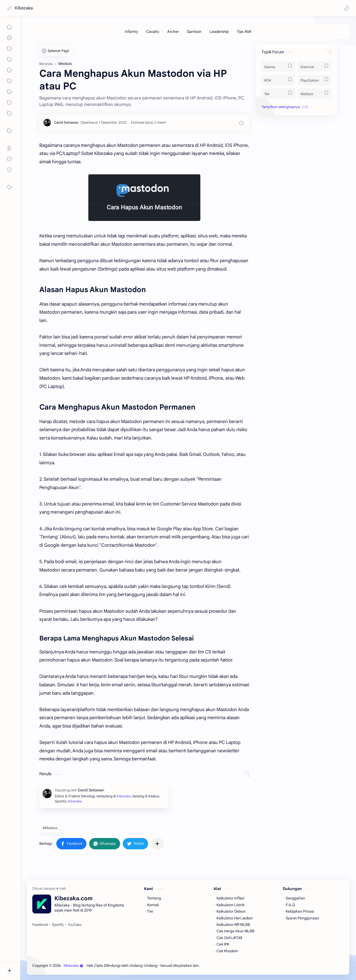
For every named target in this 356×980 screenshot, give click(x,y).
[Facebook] (40, 925)
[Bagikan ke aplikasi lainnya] (157, 844)
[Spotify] (58, 925)
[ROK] (278, 80)
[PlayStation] (315, 80)
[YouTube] (75, 925)
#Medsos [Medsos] (50, 828)
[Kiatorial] (315, 67)
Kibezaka (24, 8)
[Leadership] (219, 32)
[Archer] (173, 32)
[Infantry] (131, 32)
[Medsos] (315, 94)
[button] (347, 8)
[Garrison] (194, 32)
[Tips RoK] (244, 32)
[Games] (278, 67)
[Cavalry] (153, 32)
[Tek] (278, 94)
